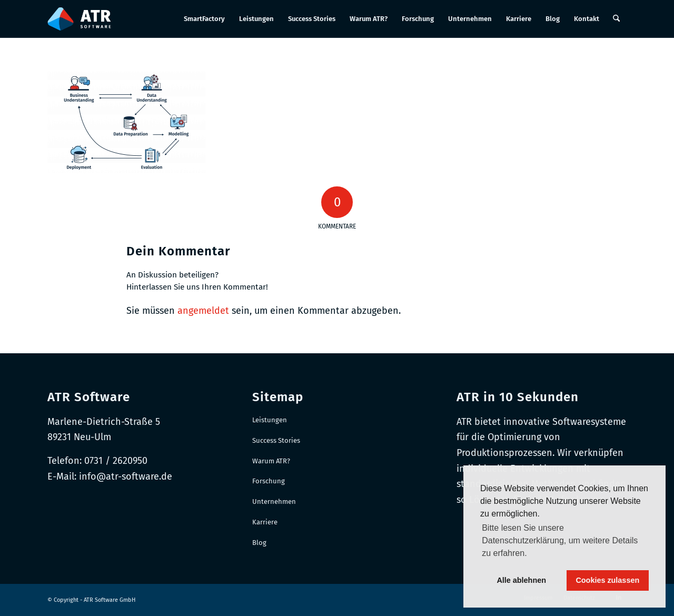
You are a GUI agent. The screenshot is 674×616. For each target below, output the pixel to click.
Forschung (269, 481)
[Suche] (616, 19)
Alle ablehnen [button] (521, 580)
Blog (259, 543)
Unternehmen (274, 501)
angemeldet (203, 311)
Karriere (265, 522)
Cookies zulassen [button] (607, 580)
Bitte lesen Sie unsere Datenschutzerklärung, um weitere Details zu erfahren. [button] (560, 540)
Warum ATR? (271, 461)
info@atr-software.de (126, 476)
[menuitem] (204, 19)
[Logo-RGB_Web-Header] (79, 19)
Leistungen (270, 420)
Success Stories (276, 440)
